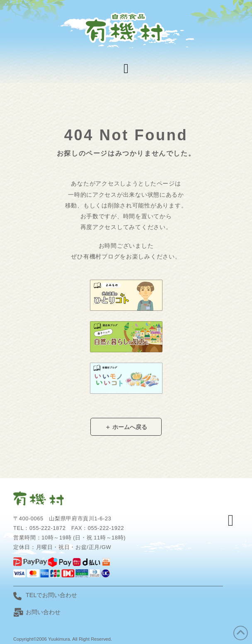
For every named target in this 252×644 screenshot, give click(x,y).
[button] (126, 68)
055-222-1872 (47, 528)
